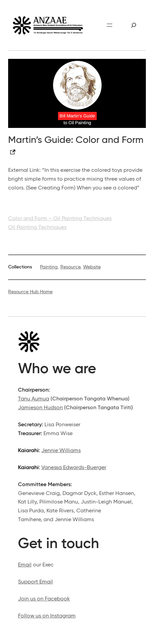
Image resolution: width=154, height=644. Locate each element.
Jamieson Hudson (40, 408)
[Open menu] (110, 25)
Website (92, 267)
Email (25, 565)
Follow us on (34, 616)
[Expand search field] (134, 25)
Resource (70, 267)
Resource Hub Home (30, 292)
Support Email (35, 582)
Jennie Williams (61, 451)
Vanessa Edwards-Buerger (74, 468)
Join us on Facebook (44, 599)
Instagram (63, 616)
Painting (49, 267)
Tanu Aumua (34, 399)
